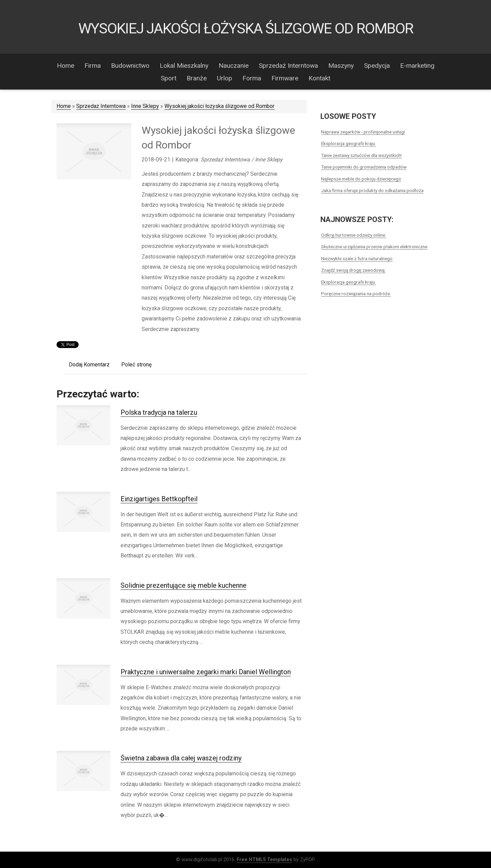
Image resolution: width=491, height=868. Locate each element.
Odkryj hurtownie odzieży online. (354, 235)
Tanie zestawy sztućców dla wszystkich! (361, 155)
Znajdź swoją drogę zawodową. (353, 270)
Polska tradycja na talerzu (159, 412)
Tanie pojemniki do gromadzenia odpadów (364, 167)
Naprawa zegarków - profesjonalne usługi (363, 132)
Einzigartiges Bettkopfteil (159, 499)
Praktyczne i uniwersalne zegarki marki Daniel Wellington (206, 672)
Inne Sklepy (145, 106)
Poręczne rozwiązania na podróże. (356, 294)
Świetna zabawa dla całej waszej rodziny (181, 758)
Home (64, 106)
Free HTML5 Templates (264, 860)
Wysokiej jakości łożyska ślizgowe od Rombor (219, 106)
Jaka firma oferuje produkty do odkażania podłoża (372, 190)
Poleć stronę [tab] (136, 365)
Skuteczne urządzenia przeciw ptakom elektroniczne (374, 247)
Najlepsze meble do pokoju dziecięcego (361, 179)
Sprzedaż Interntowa (101, 106)
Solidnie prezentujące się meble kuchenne (184, 585)
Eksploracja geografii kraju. (349, 143)
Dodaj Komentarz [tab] (89, 365)
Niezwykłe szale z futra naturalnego (357, 258)
